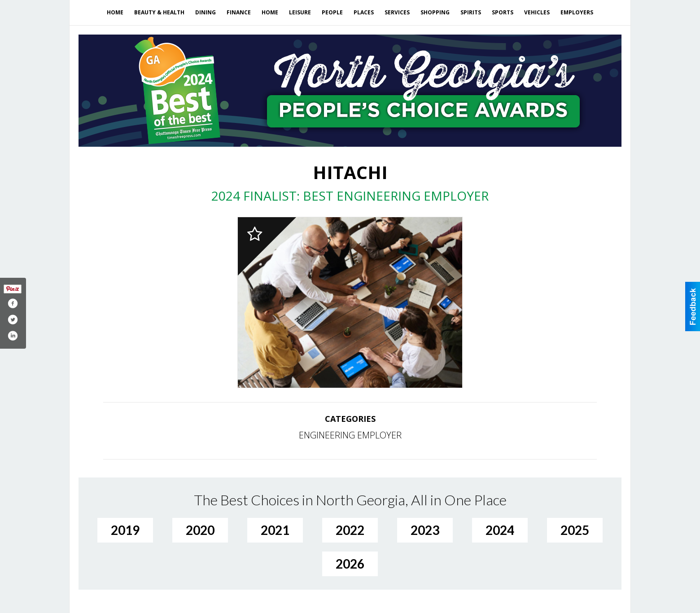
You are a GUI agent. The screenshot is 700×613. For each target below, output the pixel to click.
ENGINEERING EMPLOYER (350, 435)
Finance (239, 12)
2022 (350, 530)
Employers (577, 12)
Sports (503, 12)
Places (364, 12)
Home (115, 12)
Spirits (471, 12)
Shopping (435, 12)
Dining (206, 12)
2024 (500, 530)
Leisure (300, 12)
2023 (425, 530)
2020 (200, 530)
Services (397, 12)
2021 (275, 530)
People (332, 12)
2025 (575, 530)
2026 (350, 564)
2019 (125, 530)
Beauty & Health (159, 12)
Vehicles (537, 12)
